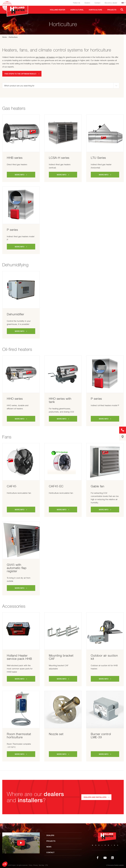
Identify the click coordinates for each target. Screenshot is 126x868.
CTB (46, 865)
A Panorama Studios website (115, 865)
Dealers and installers (95, 797)
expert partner (72, 60)
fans (61, 57)
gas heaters (40, 57)
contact (112, 64)
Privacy (35, 865)
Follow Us (77, 3)
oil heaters (51, 57)
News (49, 847)
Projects (51, 841)
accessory (93, 64)
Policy (31, 865)
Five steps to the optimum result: (21, 74)
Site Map (41, 865)
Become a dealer (111, 3)
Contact (97, 3)
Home (4, 37)
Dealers (87, 3)
